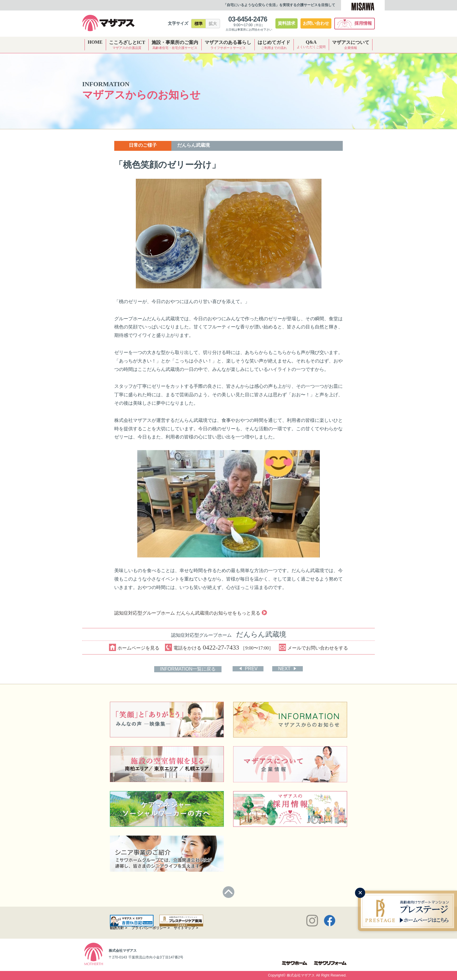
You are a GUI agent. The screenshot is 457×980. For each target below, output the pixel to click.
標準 (198, 24)
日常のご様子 (143, 145)
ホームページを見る (134, 647)
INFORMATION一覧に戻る (188, 669)
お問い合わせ (316, 23)
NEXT (285, 669)
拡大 (213, 24)
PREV (252, 669)
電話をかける (219, 647)
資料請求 (286, 23)
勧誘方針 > (118, 928)
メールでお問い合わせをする (314, 647)
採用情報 (355, 23)
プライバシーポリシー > (151, 928)
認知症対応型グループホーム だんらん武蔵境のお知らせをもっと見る (190, 613)
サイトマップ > (186, 928)
